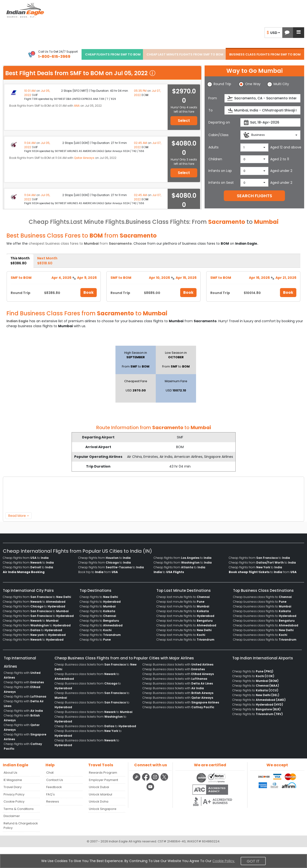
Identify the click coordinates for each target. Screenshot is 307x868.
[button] (287, 33)
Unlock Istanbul (101, 794)
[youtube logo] (150, 790)
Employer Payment (103, 780)
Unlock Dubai (99, 787)
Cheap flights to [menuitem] (99, 597)
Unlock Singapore (103, 809)
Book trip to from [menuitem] (98, 572)
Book (89, 292)
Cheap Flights (49, 222)
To (211, 110)
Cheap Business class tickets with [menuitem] (178, 664)
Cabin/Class (218, 135)
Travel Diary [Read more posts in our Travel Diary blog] (13, 787)
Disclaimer (12, 816)
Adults (213, 147)
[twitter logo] (164, 780)
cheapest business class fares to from (80, 243)
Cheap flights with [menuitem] (24, 682)
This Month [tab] (20, 261)
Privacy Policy (14, 794)
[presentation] (230, 98)
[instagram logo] (156, 780)
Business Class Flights (157, 222)
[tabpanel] (153, 285)
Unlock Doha (99, 801)
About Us (10, 773)
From (213, 98)
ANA (77, 106)
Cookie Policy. (224, 861)
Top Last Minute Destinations (184, 590)
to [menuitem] (169, 572)
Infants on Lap (220, 171)
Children (215, 159)
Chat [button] (50, 773)
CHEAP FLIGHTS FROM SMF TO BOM (113, 54)
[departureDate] (270, 122)
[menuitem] (24, 572)
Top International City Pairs (28, 590)
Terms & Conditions (19, 809)
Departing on (219, 122)
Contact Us (55, 780)
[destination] (262, 110)
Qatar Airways (84, 158)
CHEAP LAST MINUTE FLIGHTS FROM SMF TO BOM (185, 54)
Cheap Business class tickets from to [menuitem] (93, 712)
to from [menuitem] (263, 572)
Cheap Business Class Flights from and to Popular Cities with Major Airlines (124, 658)
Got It (253, 861)
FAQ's (50, 794)
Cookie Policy (14, 801)
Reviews (53, 801)
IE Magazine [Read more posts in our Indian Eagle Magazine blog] (13, 780)
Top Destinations (96, 590)
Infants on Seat (221, 183)
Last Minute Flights (97, 222)
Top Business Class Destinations (263, 590)
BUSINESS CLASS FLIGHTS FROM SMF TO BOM (265, 54)
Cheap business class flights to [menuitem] (262, 597)
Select (184, 121)
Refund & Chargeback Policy (21, 826)
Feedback (54, 787)
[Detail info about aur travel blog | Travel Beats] (137, 780)
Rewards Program (103, 773)
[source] (262, 98)
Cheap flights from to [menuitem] (26, 558)
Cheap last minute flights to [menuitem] (183, 597)
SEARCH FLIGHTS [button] (254, 196)
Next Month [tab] (47, 261)
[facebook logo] (146, 780)
